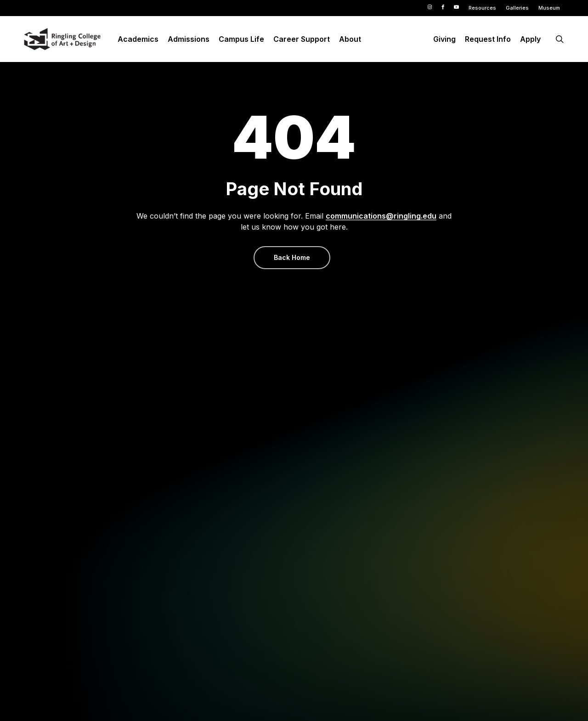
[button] (292, 258)
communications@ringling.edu (381, 216)
